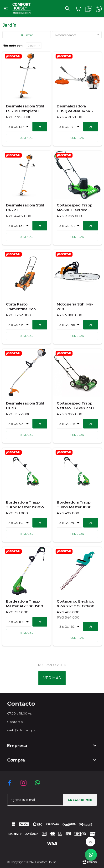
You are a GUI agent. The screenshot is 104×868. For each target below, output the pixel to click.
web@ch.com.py (21, 730)
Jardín (32, 46)
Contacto (15, 722)
